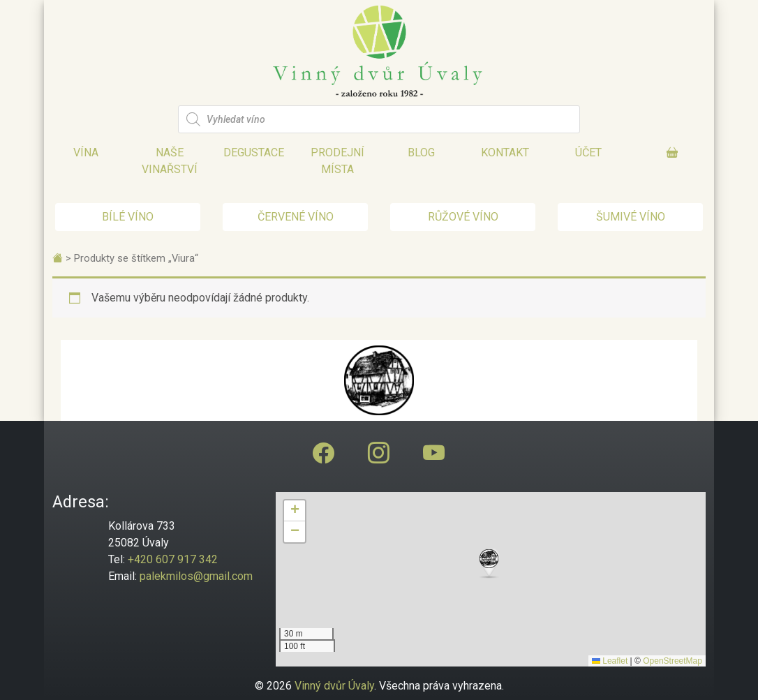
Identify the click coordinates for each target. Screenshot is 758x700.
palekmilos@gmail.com (196, 576)
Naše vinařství (170, 161)
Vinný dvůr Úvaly (334, 686)
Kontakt (505, 152)
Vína (86, 152)
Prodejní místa (337, 161)
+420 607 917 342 (173, 559)
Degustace (254, 152)
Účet (588, 152)
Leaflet (610, 661)
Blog (421, 152)
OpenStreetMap (672, 661)
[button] (491, 564)
